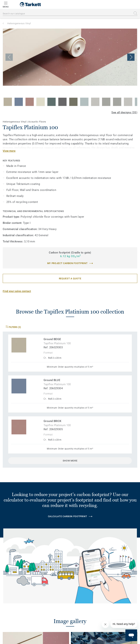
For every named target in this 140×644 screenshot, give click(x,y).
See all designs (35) (124, 112)
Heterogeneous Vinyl (19, 23)
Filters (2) (13, 327)
